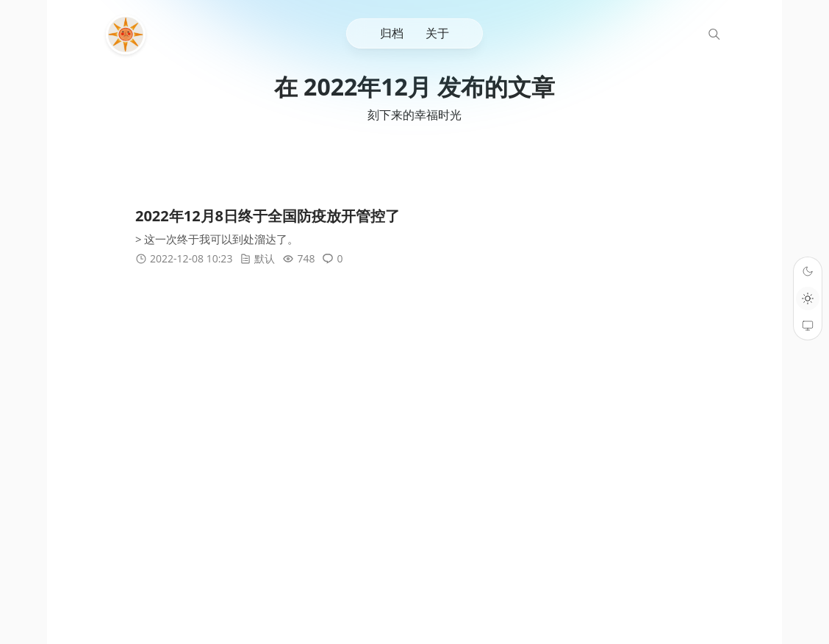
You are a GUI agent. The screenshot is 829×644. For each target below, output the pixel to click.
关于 (437, 33)
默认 (265, 259)
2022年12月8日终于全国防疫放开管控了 (268, 217)
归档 (392, 33)
